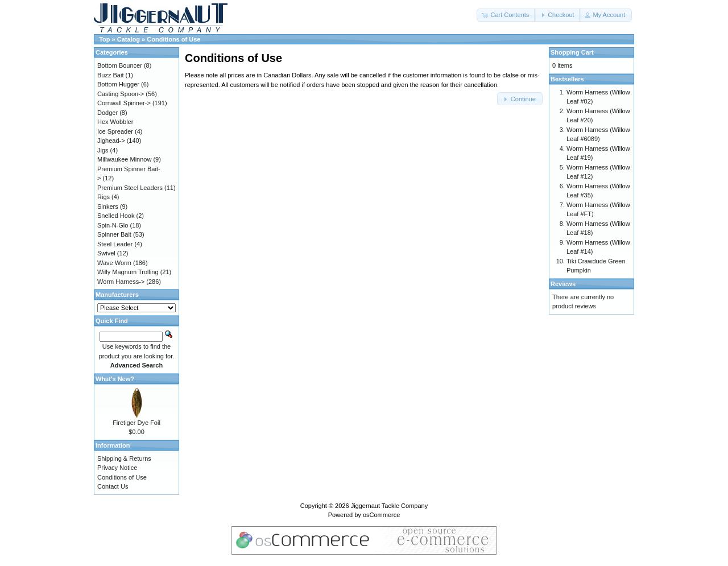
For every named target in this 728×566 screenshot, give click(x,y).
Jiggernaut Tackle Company (390, 506)
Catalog (129, 39)
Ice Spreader (115, 131)
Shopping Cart (572, 52)
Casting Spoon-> (121, 94)
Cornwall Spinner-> (124, 103)
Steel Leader (115, 244)
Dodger (107, 113)
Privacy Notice (117, 468)
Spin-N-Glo (113, 225)
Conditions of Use (173, 39)
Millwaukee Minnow (124, 159)
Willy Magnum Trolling (128, 272)
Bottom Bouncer (120, 65)
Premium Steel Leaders (130, 188)
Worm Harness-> (121, 282)
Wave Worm (114, 263)
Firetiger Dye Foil (136, 423)
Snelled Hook (116, 216)
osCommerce (381, 515)
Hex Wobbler (115, 122)
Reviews (563, 284)
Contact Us (113, 486)
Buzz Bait (110, 75)
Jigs (103, 150)
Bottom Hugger (118, 84)
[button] (506, 15)
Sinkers (108, 206)
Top (104, 39)
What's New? (115, 379)
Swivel (106, 253)
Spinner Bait (114, 234)
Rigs (104, 197)
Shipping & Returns (124, 458)
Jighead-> (111, 141)
